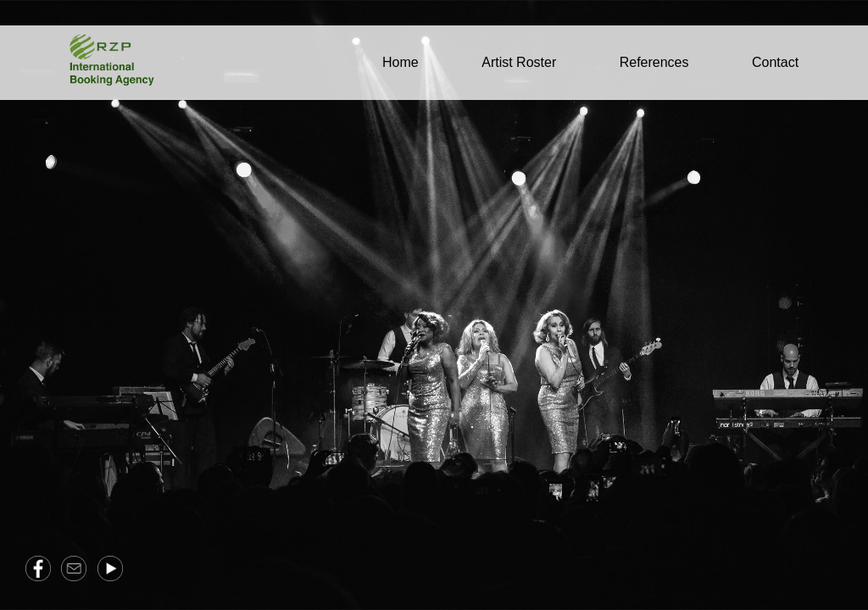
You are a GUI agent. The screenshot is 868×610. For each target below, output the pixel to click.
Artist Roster (519, 62)
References (654, 62)
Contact (775, 62)
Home (401, 62)
